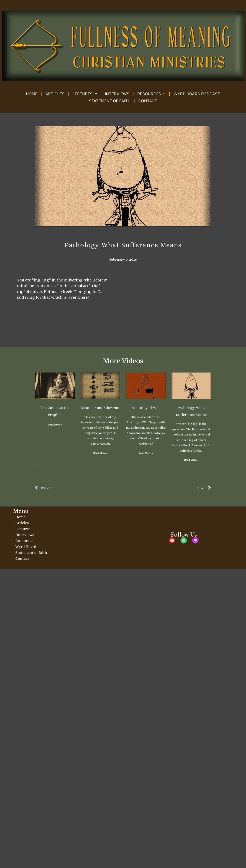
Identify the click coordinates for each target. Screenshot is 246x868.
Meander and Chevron (100, 408)
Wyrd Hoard (26, 547)
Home (32, 94)
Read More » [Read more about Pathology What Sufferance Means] (191, 460)
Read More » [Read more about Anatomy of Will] (146, 453)
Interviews (117, 94)
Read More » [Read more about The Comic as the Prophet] (55, 425)
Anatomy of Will (146, 408)
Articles (55, 94)
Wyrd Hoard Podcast (197, 94)
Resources (151, 94)
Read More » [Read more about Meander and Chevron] (100, 453)
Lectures (85, 94)
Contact (148, 101)
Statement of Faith (110, 101)
